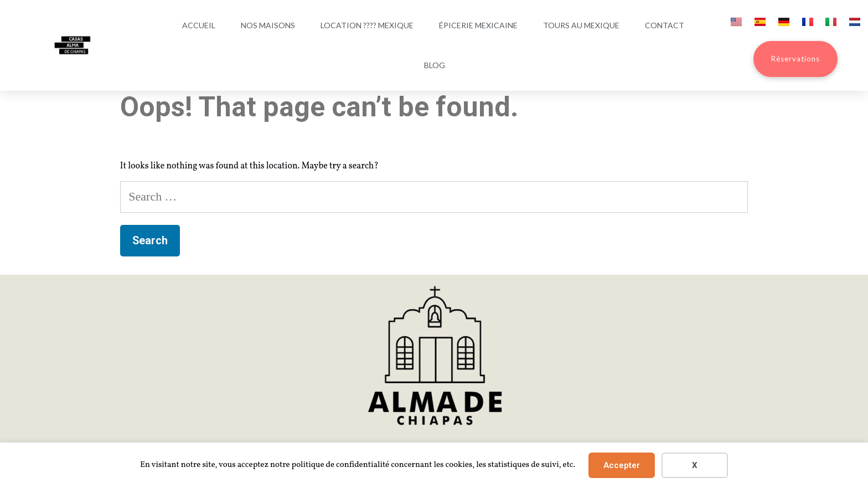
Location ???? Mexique (367, 25)
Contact (665, 25)
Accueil (199, 25)
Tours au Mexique (581, 25)
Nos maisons (268, 25)
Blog (435, 65)
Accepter (622, 465)
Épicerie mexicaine (478, 25)
